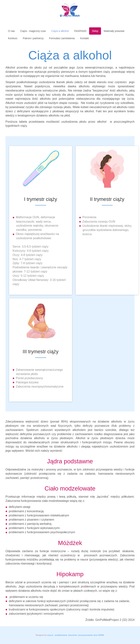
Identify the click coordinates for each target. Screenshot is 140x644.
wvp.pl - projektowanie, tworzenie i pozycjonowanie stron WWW (76, 635)
